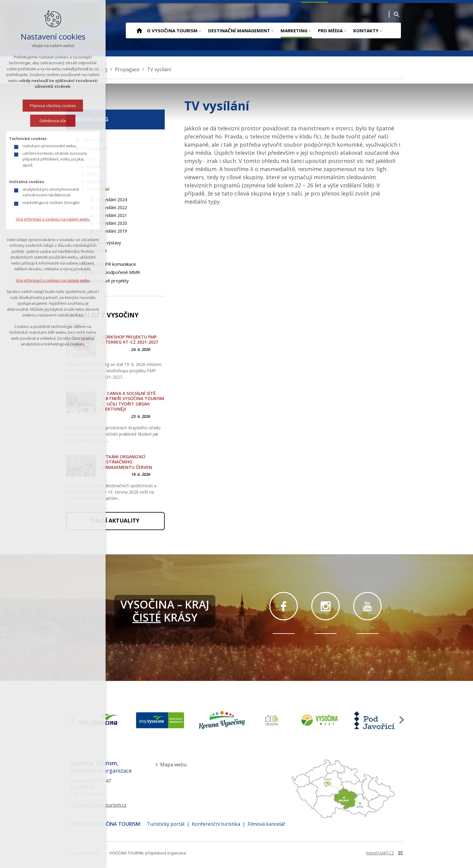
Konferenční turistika (216, 824)
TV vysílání (98, 189)
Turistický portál (166, 824)
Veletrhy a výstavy (103, 243)
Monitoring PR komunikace (109, 264)
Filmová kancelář (267, 824)
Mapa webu (173, 765)
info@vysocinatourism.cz (98, 805)
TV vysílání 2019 (111, 231)
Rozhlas (94, 166)
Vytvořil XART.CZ (380, 853)
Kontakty (366, 30)
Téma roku (93, 140)
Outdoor (94, 181)
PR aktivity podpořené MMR (111, 272)
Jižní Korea (96, 250)
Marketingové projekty (105, 281)
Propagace (94, 148)
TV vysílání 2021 (111, 215)
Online (92, 174)
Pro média (330, 30)
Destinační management (239, 30)
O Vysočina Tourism (172, 30)
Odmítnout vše (30, 121)
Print (90, 159)
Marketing (294, 30)
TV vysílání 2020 (111, 223)
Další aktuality (115, 520)
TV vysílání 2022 (111, 207)
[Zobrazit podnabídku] (200, 30)
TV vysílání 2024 (111, 200)
